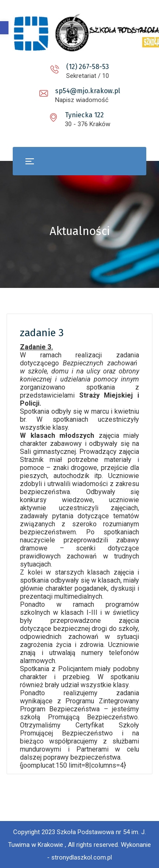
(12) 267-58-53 (88, 67)
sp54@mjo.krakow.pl (88, 91)
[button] (4, 28)
